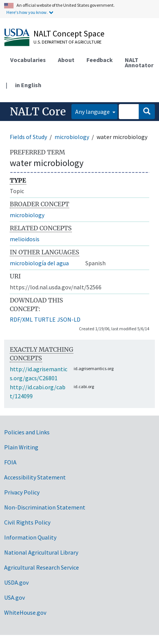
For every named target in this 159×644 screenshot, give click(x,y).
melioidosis (25, 239)
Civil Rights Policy (27, 522)
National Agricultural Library (41, 552)
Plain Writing (21, 447)
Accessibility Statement (35, 477)
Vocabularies (28, 60)
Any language (93, 112)
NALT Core (38, 112)
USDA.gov (16, 582)
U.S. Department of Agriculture (67, 42)
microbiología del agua (39, 263)
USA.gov (14, 597)
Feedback (100, 60)
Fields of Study (28, 137)
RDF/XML (21, 319)
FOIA (10, 462)
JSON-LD (69, 319)
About (66, 60)
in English (28, 85)
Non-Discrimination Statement (45, 507)
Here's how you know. (27, 12)
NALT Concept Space (69, 33)
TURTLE (45, 319)
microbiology (72, 137)
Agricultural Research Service (42, 567)
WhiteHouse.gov (25, 612)
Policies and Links (27, 432)
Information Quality (30, 537)
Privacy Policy (22, 492)
